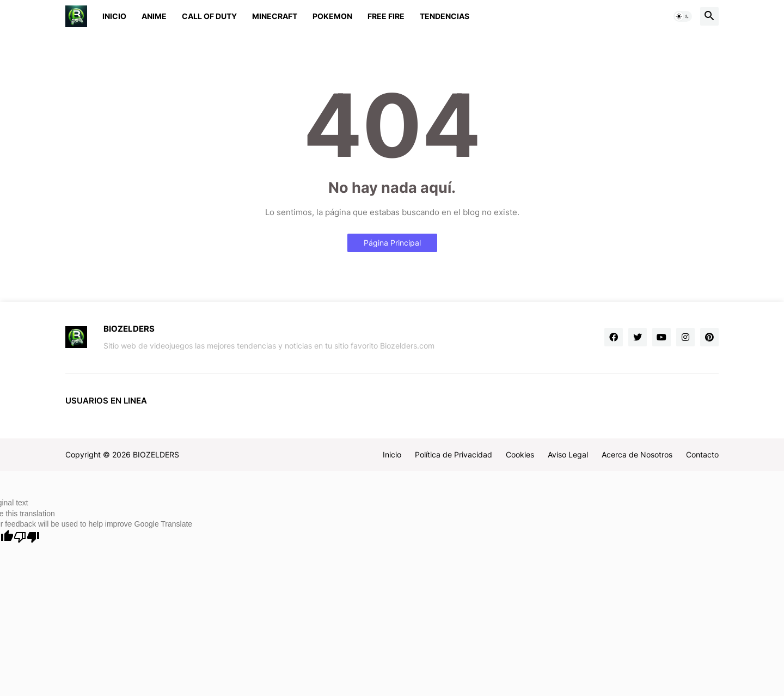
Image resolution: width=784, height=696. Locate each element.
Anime (154, 16)
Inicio (114, 16)
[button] (683, 16)
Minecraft (275, 16)
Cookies (520, 454)
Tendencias (445, 16)
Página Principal (392, 243)
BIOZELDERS (156, 454)
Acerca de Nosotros (637, 454)
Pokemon (332, 16)
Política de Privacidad (454, 454)
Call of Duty (209, 16)
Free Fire (386, 16)
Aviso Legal (568, 454)
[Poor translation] (27, 537)
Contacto (702, 454)
